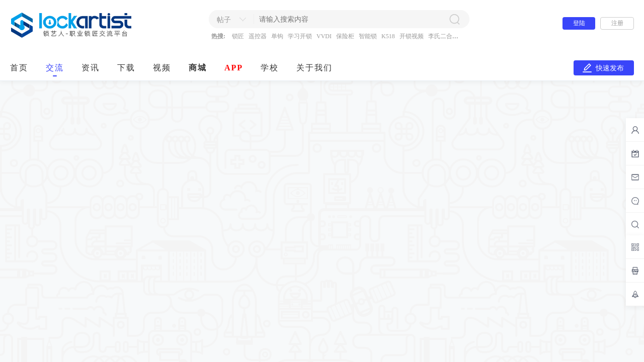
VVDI (324, 36)
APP (234, 68)
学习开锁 (300, 36)
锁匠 (238, 36)
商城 (198, 68)
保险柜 (345, 36)
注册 (617, 23)
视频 (162, 68)
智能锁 (368, 36)
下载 (126, 68)
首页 (19, 68)
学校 (270, 68)
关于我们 (314, 68)
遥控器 (258, 36)
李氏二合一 (443, 36)
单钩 (277, 36)
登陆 (579, 23)
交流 (55, 68)
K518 (388, 36)
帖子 (224, 20)
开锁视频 (412, 36)
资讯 (91, 68)
